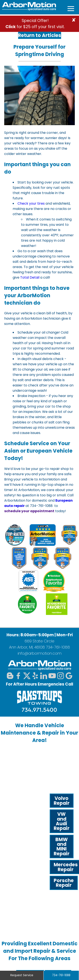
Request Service (22, 975)
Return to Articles (40, 35)
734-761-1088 (58, 647)
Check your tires (31, 203)
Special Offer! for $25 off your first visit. (35, 24)
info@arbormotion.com (40, 653)
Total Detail (30, 277)
